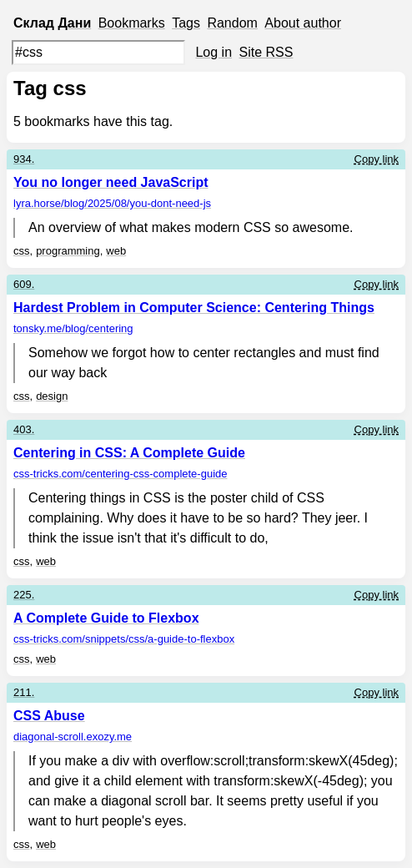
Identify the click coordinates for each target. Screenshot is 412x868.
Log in (214, 52)
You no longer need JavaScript (111, 182)
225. (24, 595)
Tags (186, 23)
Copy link (377, 159)
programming (68, 251)
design (52, 396)
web (116, 251)
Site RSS (266, 52)
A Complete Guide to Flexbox (106, 618)
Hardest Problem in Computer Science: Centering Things (194, 308)
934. (24, 159)
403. (24, 429)
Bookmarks (132, 23)
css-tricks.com (120, 474)
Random (232, 23)
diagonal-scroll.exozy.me (73, 737)
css (22, 251)
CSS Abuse (49, 716)
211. (24, 692)
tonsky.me (73, 328)
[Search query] (98, 53)
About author (303, 23)
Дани (74, 23)
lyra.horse (112, 203)
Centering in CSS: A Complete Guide (129, 453)
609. (24, 284)
